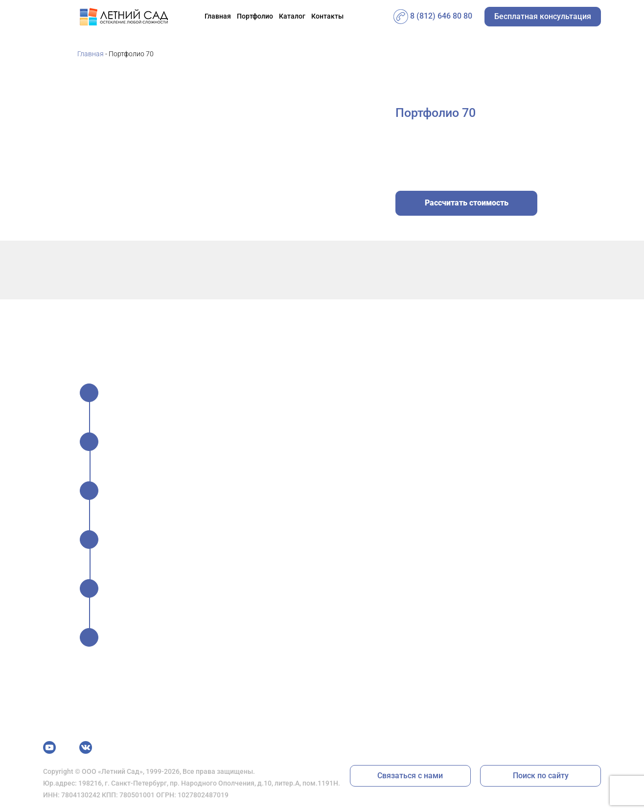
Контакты (327, 16)
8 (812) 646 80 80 (433, 16)
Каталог (292, 16)
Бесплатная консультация (543, 16)
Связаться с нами (410, 776)
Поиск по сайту (541, 776)
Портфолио (255, 16)
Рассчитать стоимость (467, 203)
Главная (218, 16)
